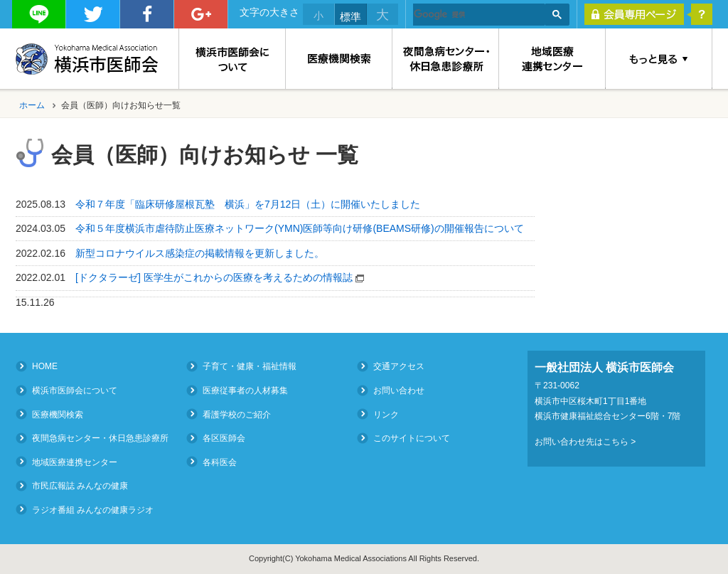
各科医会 (220, 462)
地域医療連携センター (552, 59)
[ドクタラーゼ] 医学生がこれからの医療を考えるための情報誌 (221, 277)
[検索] (479, 15)
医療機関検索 (339, 59)
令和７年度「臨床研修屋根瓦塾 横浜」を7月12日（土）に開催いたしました (248, 204)
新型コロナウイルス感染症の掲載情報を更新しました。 (200, 253)
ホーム (32, 105)
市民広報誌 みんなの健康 (80, 486)
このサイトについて (412, 438)
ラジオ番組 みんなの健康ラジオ (93, 509)
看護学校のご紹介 (237, 414)
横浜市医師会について (232, 59)
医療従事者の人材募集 (245, 390)
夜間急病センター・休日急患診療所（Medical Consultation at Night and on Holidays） (446, 59)
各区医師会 (224, 438)
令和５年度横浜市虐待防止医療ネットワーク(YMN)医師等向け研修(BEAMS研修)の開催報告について (300, 228)
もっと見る (659, 59)
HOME (45, 366)
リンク (386, 414)
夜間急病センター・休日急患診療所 (100, 438)
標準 (350, 17)
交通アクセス (399, 366)
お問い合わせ (399, 390)
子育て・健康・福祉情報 (250, 366)
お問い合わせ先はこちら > (585, 442)
